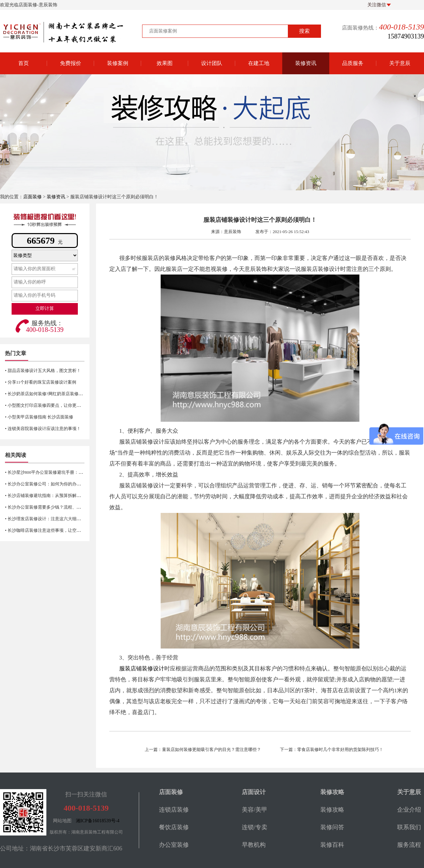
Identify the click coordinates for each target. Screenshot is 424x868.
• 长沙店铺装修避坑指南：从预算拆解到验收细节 (52, 496)
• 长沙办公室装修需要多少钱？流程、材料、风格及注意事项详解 (67, 507)
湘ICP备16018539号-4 (98, 821)
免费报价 (71, 63)
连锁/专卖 (255, 827)
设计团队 (212, 63)
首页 (24, 63)
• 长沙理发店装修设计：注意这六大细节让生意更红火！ (58, 519)
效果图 (165, 63)
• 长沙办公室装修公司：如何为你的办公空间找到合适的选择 (62, 484)
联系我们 (409, 827)
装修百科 (332, 845)
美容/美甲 (255, 810)
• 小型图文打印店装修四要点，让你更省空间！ (49, 405)
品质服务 (353, 63)
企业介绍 (409, 810)
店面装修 (32, 197)
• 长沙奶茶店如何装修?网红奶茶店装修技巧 (46, 394)
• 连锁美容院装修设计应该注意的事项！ (43, 429)
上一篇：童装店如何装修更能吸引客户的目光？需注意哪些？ (203, 749)
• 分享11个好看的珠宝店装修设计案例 (41, 382)
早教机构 (254, 845)
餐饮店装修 (174, 827)
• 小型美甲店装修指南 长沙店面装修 (39, 417)
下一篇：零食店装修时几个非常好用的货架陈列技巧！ (332, 749)
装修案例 (118, 63)
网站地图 (62, 821)
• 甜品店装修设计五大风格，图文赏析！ (43, 371)
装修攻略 (332, 810)
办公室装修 (174, 845)
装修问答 (332, 827)
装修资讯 (306, 63)
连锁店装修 (174, 810)
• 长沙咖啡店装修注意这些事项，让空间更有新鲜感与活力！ (62, 530)
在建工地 (259, 63)
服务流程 (409, 845)
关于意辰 (400, 63)
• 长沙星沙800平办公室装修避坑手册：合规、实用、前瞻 (59, 472)
